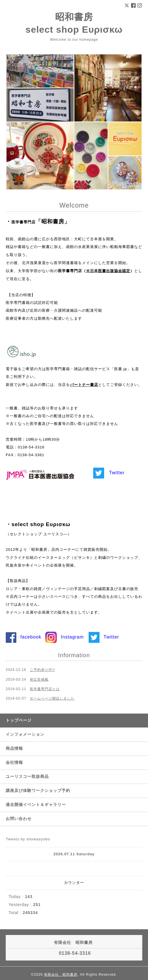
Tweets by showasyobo (28, 839)
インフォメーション (25, 734)
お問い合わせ (19, 819)
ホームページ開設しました (52, 698)
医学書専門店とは (45, 689)
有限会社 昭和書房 (61, 975)
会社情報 (14, 762)
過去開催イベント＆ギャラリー (36, 805)
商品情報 (14, 748)
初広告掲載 (39, 680)
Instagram (72, 637)
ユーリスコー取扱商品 (27, 776)
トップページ (19, 720)
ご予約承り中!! (42, 670)
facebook (31, 637)
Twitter (117, 473)
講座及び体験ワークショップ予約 (38, 790)
